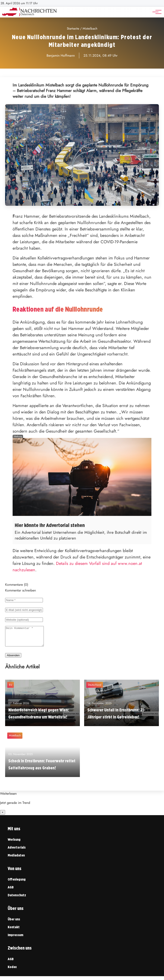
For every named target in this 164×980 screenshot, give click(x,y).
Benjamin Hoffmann (61, 55)
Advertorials (17, 851)
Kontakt (14, 931)
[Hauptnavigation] (155, 12)
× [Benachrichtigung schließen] (3, 816)
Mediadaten (16, 859)
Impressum (15, 939)
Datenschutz (17, 899)
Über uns (14, 923)
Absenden (13, 659)
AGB (11, 891)
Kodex (12, 971)
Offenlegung (17, 883)
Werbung (14, 843)
